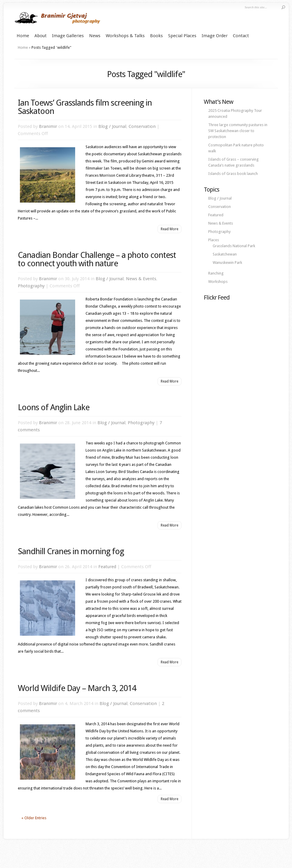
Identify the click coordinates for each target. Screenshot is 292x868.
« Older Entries (34, 818)
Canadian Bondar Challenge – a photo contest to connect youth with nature (97, 259)
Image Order (215, 36)
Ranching (216, 273)
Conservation (142, 126)
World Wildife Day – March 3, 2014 (77, 688)
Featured (107, 567)
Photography (31, 286)
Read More (169, 229)
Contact (241, 36)
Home (23, 36)
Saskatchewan (225, 254)
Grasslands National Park (234, 246)
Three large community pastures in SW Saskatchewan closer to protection (238, 131)
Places (214, 240)
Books (156, 36)
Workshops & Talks (125, 36)
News (95, 36)
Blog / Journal (112, 126)
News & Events (141, 279)
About (41, 36)
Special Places (182, 36)
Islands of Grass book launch (233, 174)
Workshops (218, 282)
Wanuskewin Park (227, 263)
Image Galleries (68, 36)
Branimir (48, 126)
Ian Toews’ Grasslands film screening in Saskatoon (85, 107)
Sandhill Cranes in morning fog (71, 551)
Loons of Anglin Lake (54, 407)
